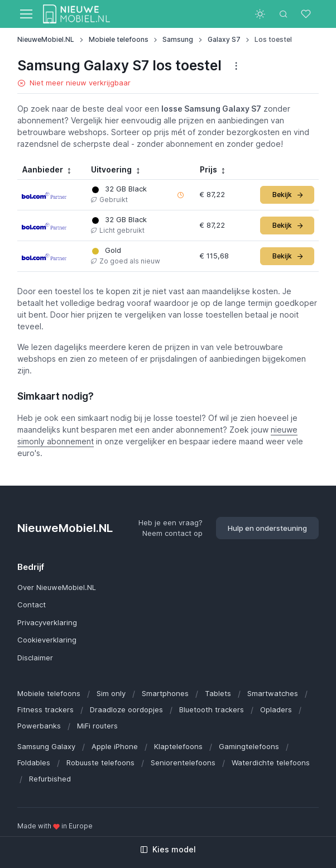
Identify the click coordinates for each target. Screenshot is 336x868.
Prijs (208, 169)
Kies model (168, 849)
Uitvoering (111, 169)
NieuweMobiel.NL (46, 39)
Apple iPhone (115, 746)
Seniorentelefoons (183, 763)
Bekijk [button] (288, 195)
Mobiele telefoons (119, 39)
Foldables (34, 763)
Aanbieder (43, 169)
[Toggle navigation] (26, 14)
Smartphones (165, 693)
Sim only (111, 693)
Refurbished (50, 779)
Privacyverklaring (47, 622)
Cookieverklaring (47, 640)
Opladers (276, 709)
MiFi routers (97, 726)
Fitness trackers (45, 709)
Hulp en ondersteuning (267, 528)
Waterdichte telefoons (271, 763)
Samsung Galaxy (46, 746)
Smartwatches (273, 693)
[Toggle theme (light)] (260, 14)
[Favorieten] (307, 14)
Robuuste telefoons (100, 763)
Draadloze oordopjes (126, 709)
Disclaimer (35, 658)
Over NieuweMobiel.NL (57, 587)
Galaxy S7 (224, 39)
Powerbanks (39, 726)
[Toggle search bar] (284, 14)
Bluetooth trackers (212, 709)
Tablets (218, 693)
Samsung (178, 39)
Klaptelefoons (178, 746)
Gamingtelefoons (249, 746)
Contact (32, 605)
